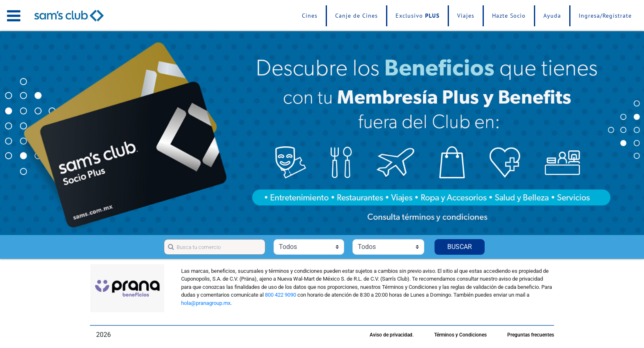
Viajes (466, 16)
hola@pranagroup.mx (206, 303)
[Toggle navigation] (14, 16)
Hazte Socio (509, 16)
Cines (310, 16)
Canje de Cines (356, 16)
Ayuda (552, 16)
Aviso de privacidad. (392, 335)
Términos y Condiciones (460, 335)
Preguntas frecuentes (531, 335)
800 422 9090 (281, 295)
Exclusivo (417, 16)
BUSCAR (460, 247)
